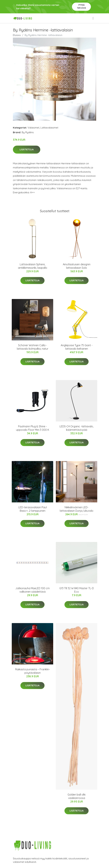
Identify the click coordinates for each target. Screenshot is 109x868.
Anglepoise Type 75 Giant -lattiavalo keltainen (77, 347)
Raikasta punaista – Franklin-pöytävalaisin (33, 671)
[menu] (93, 18)
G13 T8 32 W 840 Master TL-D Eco (77, 590)
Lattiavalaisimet (49, 128)
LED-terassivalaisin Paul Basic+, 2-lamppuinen (33, 509)
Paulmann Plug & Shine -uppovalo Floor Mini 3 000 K (33, 428)
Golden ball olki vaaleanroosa (77, 796)
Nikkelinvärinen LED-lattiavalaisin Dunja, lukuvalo (77, 509)
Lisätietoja (27, 149)
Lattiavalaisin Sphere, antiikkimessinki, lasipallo (33, 266)
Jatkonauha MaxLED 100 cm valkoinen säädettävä (32, 590)
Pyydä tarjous (82, 6)
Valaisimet (33, 128)
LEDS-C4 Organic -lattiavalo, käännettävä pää (77, 428)
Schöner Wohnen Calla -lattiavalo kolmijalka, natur (33, 347)
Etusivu (17, 35)
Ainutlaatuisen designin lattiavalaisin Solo (77, 266)
